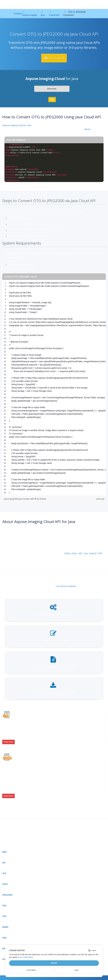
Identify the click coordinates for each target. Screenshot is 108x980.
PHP (100, 553)
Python (68, 553)
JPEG (5, 879)
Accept (54, 963)
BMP (5, 847)
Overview (52, 89)
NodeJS (93, 553)
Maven (87, 129)
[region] (54, 388)
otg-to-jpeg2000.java (14, 499)
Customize (31, 970)
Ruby (75, 553)
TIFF (4, 911)
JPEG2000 (7, 890)
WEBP (5, 922)
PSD (4, 900)
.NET (80, 553)
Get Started (54, 58)
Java (86, 553)
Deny (77, 970)
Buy (52, 99)
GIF (4, 857)
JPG (4, 868)
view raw (100, 499)
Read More (8, 741)
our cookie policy (26, 957)
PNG (4, 933)
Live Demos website (66, 586)
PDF (4, 943)
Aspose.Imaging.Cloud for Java (17, 125)
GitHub (43, 499)
